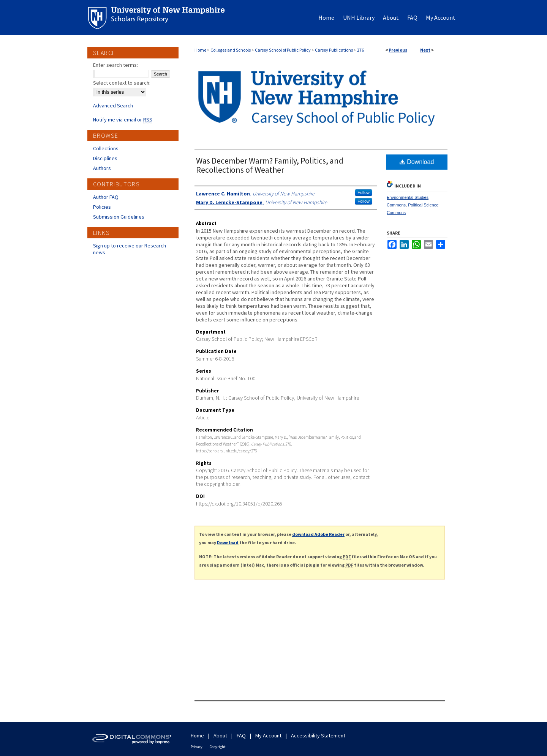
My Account (268, 736)
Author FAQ (106, 197)
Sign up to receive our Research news (130, 249)
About (220, 736)
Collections (106, 148)
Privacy (197, 747)
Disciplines (105, 158)
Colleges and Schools (231, 50)
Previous (398, 50)
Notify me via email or (123, 120)
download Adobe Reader (318, 534)
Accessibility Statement (318, 736)
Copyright (218, 747)
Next (425, 50)
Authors (102, 168)
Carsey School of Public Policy (283, 50)
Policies (102, 207)
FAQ (241, 736)
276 (360, 50)
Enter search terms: (115, 65)
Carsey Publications (334, 50)
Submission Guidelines (119, 217)
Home (200, 50)
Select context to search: (122, 83)
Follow (364, 192)
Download (417, 162)
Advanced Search (113, 106)
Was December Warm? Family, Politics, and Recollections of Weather (270, 165)
